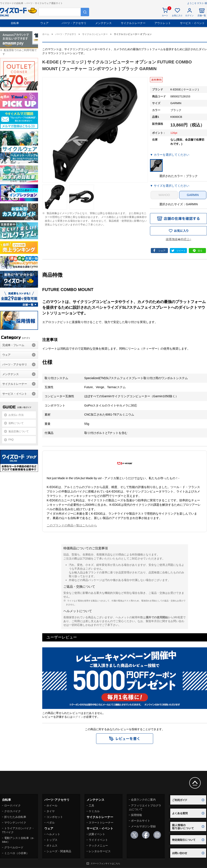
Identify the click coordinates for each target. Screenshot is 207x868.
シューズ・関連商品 (59, 851)
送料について (16, 423)
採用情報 (136, 815)
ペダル (51, 823)
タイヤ (51, 811)
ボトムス (52, 846)
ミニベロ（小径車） (17, 853)
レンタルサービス (100, 851)
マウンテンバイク (15, 823)
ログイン (78, 717)
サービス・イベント (192, 23)
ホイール (52, 806)
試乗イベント (97, 834)
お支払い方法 (16, 415)
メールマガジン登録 (143, 826)
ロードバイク (12, 806)
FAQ (11, 440)
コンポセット (55, 817)
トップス (52, 840)
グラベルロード (14, 847)
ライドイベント (98, 840)
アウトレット (163, 23)
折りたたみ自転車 (15, 817)
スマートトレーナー (101, 823)
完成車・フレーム (13, 345)
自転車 (15, 23)
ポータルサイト (141, 821)
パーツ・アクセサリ (74, 23)
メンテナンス (103, 23)
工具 (91, 806)
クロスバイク (12, 811)
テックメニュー (98, 846)
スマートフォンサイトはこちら (105, 863)
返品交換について (19, 431)
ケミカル (94, 811)
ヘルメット (53, 834)
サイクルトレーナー (133, 23)
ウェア (44, 23)
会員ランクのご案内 (143, 800)
